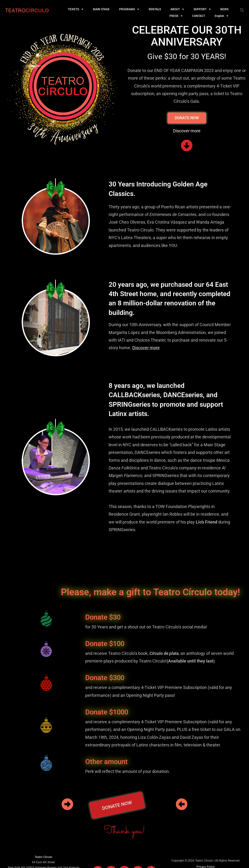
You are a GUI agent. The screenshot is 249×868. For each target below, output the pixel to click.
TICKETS (76, 9)
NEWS (224, 9)
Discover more (146, 348)
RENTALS (155, 9)
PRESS (176, 16)
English (222, 16)
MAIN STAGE (101, 9)
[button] (242, 10)
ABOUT (177, 9)
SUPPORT (202, 9)
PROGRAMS (129, 9)
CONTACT (199, 16)
